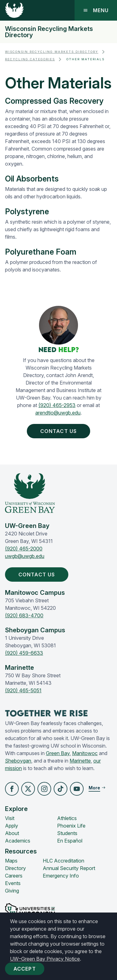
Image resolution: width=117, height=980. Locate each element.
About (12, 833)
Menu (96, 10)
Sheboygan (18, 761)
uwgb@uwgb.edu (25, 556)
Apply (12, 826)
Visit (10, 818)
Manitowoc (85, 753)
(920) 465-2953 (57, 405)
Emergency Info (61, 876)
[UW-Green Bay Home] (14, 10)
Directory (15, 868)
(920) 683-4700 (24, 615)
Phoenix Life (71, 826)
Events (13, 883)
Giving (12, 891)
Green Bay (58, 753)
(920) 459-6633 (24, 653)
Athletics (67, 818)
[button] (12, 789)
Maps (11, 861)
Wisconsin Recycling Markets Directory (49, 32)
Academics (18, 841)
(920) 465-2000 (24, 549)
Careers (14, 876)
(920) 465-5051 (23, 690)
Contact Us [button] (60, 431)
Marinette (80, 761)
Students (67, 833)
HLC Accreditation (63, 861)
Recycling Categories (30, 59)
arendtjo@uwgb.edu (58, 413)
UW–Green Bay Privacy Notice (45, 959)
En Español (70, 841)
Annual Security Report (69, 868)
